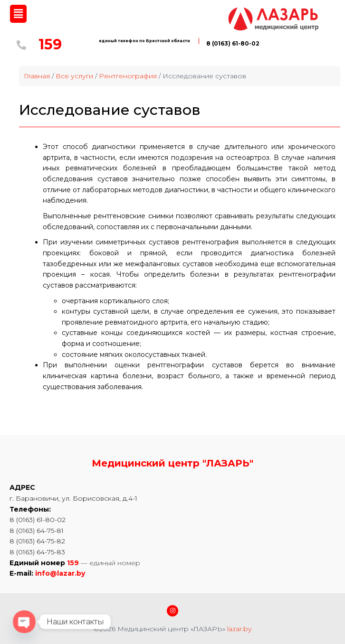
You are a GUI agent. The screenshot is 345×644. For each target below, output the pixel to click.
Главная (37, 76)
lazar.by (239, 629)
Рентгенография (128, 76)
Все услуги (74, 76)
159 (50, 44)
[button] (18, 14)
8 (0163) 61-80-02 (233, 43)
